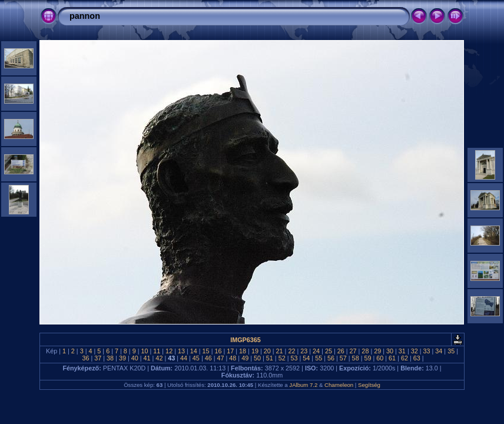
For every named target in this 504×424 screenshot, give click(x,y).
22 (291, 351)
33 (427, 351)
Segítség (369, 385)
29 (377, 351)
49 (245, 358)
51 (270, 358)
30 (390, 351)
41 (147, 358)
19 (255, 351)
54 (306, 358)
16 (218, 351)
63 (417, 358)
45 (196, 358)
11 (157, 351)
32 (415, 351)
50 (257, 358)
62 (404, 358)
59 (367, 358)
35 (451, 351)
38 (110, 358)
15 (206, 351)
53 (294, 358)
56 (331, 358)
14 (194, 351)
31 (402, 351)
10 (144, 351)
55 (319, 358)
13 (181, 351)
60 (380, 358)
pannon (85, 16)
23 (304, 351)
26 (341, 351)
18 (243, 351)
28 (365, 351)
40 (135, 358)
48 (233, 358)
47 (221, 358)
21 (280, 351)
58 (356, 358)
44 (184, 358)
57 (343, 358)
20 (267, 351)
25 (329, 351)
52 (282, 358)
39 (122, 358)
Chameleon (339, 385)
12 (169, 351)
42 (159, 358)
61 (392, 358)
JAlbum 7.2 (303, 385)
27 (353, 351)
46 (208, 358)
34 (439, 351)
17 (230, 351)
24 (316, 351)
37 (98, 358)
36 (85, 358)
